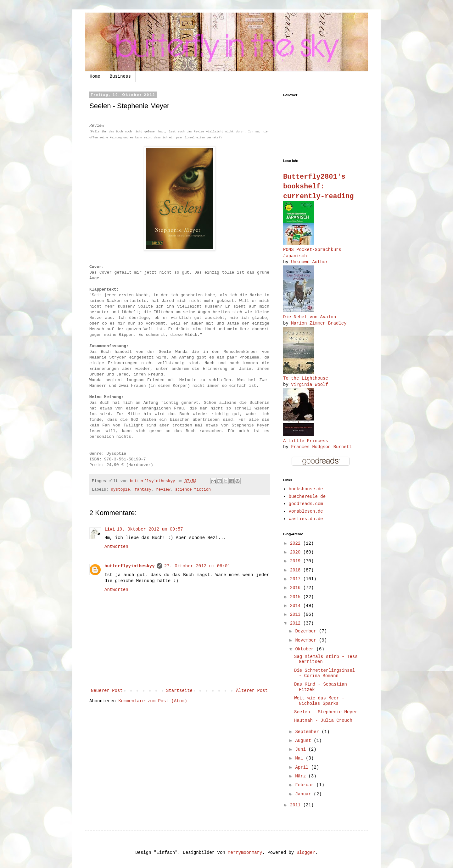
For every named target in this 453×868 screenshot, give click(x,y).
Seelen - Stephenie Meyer (326, 712)
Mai (300, 758)
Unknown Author (310, 262)
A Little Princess (306, 441)
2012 (297, 623)
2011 (297, 805)
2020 (297, 552)
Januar (304, 794)
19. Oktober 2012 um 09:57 (150, 529)
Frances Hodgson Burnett (321, 447)
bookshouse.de (306, 489)
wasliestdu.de (306, 519)
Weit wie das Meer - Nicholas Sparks (319, 701)
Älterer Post (252, 691)
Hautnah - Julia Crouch (323, 721)
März (302, 776)
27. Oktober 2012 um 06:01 (197, 566)
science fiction (193, 490)
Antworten (116, 547)
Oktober (306, 649)
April (303, 767)
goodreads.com (306, 504)
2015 (297, 597)
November (307, 640)
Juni (302, 749)
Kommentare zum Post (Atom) (153, 701)
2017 (297, 579)
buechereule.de (307, 497)
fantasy (143, 490)
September (308, 732)
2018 (297, 570)
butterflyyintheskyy (130, 566)
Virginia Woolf (310, 385)
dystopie (120, 490)
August (304, 741)
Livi (110, 529)
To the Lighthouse (306, 378)
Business (120, 76)
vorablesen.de (306, 511)
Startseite (179, 691)
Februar (306, 785)
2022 (297, 543)
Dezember (307, 631)
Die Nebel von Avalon (310, 317)
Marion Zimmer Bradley (319, 323)
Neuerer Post (107, 691)
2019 (297, 561)
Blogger (306, 853)
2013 (297, 615)
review (163, 490)
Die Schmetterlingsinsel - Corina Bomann (324, 673)
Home (95, 76)
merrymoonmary (245, 853)
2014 (297, 606)
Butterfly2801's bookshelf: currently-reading (318, 187)
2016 (297, 588)
